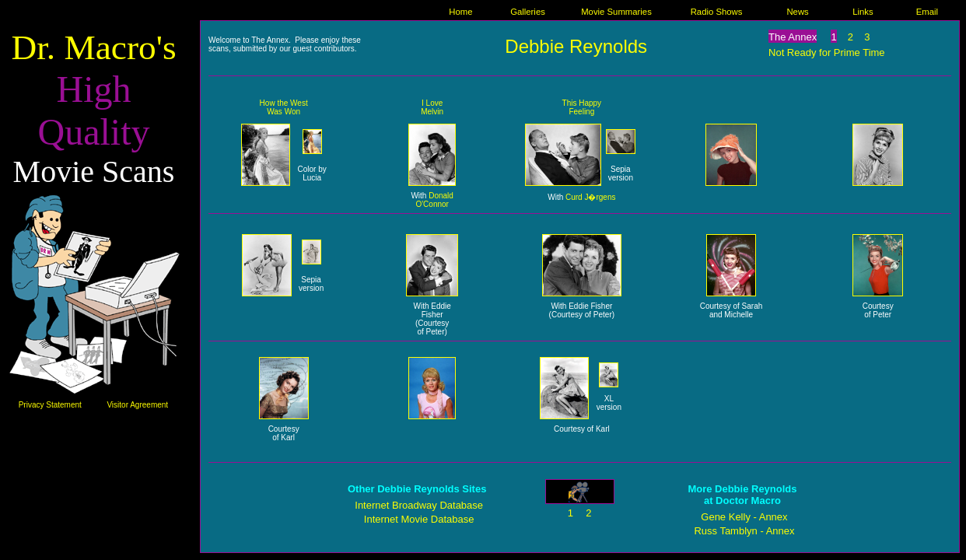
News (797, 12)
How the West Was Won (284, 107)
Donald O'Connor (434, 200)
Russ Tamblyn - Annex (744, 531)
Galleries (528, 12)
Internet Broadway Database (419, 505)
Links (863, 12)
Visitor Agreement (137, 405)
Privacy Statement (50, 405)
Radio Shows (717, 12)
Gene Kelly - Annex (744, 517)
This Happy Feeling (582, 107)
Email (927, 12)
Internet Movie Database (419, 519)
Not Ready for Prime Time (827, 52)
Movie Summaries (616, 12)
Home (460, 12)
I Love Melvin (432, 107)
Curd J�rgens (590, 197)
